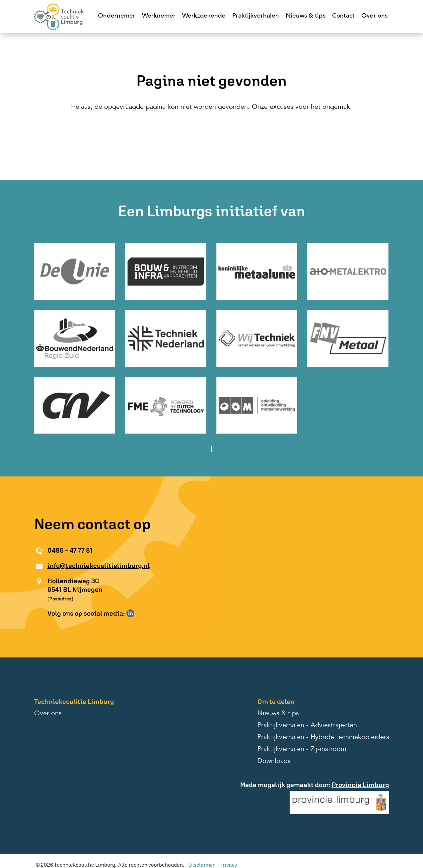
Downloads (274, 761)
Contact (343, 16)
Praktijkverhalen (256, 16)
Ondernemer (117, 16)
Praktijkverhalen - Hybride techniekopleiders (323, 737)
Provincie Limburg (360, 785)
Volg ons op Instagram (140, 613)
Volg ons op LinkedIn (130, 613)
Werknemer (159, 16)
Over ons (374, 16)
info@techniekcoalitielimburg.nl (99, 565)
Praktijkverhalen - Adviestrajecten (307, 725)
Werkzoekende (204, 16)
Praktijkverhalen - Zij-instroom (302, 749)
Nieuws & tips (306, 16)
